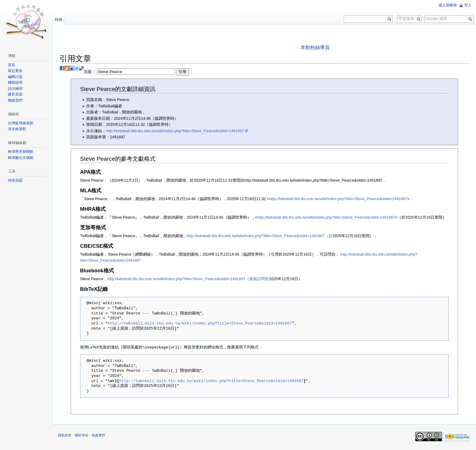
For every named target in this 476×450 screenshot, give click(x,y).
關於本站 (83, 436)
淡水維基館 (18, 129)
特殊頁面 (16, 180)
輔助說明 (16, 82)
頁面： (138, 72)
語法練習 (16, 89)
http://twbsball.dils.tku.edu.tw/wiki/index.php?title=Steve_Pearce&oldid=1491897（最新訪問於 (190, 279)
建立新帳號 (447, 5)
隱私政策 (66, 436)
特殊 (59, 20)
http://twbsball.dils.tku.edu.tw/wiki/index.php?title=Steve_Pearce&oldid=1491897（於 (261, 236)
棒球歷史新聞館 (21, 152)
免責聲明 (100, 436)
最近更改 (16, 71)
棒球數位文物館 (21, 158)
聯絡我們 (16, 100)
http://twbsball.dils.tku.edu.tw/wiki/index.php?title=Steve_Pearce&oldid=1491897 (177, 131)
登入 (467, 5)
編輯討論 (16, 77)
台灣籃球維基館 (21, 123)
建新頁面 (16, 94)
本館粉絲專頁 (315, 47)
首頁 (12, 65)
